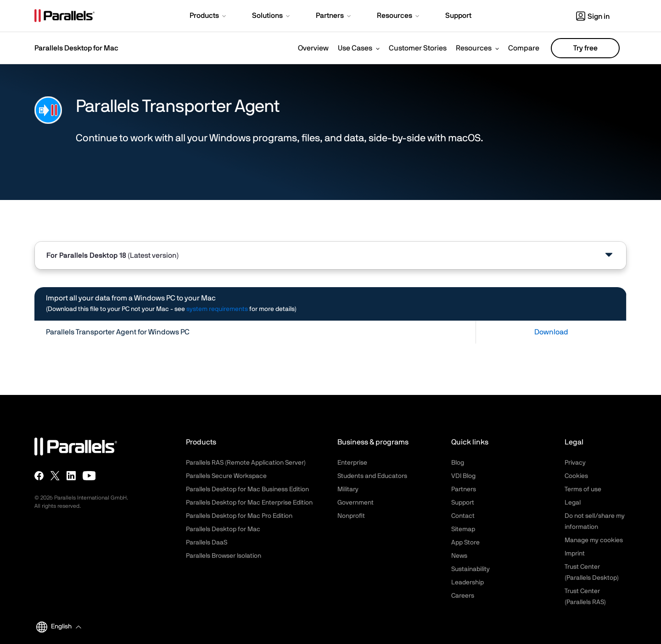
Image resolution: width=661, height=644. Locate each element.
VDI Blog (463, 476)
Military (348, 489)
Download (551, 332)
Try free (585, 48)
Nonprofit (351, 516)
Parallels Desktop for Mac (223, 529)
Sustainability (471, 569)
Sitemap (463, 529)
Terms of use (583, 489)
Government (356, 503)
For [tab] (113, 255)
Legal (573, 503)
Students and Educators (372, 476)
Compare (524, 48)
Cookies (576, 476)
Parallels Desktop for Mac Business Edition (247, 489)
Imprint (575, 554)
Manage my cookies (594, 540)
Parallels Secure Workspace (226, 476)
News (459, 556)
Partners (464, 489)
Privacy (575, 463)
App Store (465, 543)
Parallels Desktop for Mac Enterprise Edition (249, 503)
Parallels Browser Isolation (224, 556)
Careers (463, 596)
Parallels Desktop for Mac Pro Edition (239, 516)
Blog (458, 463)
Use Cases (355, 48)
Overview (313, 48)
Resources (474, 48)
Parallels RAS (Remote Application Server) (246, 463)
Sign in (593, 17)
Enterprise (352, 463)
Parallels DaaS (207, 543)
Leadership (468, 583)
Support (463, 503)
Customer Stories (418, 48)
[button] (209, 17)
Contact (463, 516)
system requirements (217, 309)
